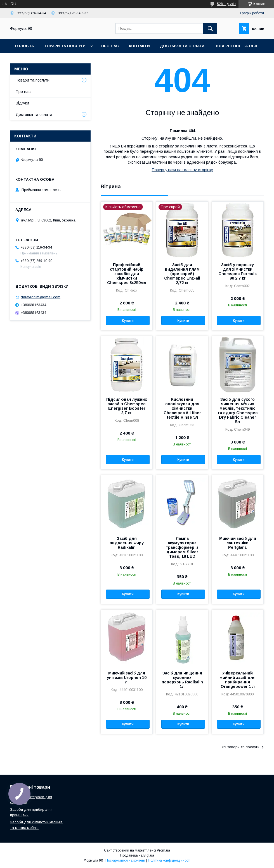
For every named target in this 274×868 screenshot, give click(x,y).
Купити (128, 321)
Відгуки (22, 103)
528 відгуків (226, 4)
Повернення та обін (237, 46)
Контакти (139, 46)
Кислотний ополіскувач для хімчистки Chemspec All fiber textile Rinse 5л (182, 408)
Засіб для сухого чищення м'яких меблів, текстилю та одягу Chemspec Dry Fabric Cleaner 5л (238, 411)
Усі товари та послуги (240, 747)
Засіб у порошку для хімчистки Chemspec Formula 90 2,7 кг (238, 271)
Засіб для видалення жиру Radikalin (127, 543)
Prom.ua (163, 850)
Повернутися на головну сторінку (182, 170)
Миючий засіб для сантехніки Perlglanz (238, 543)
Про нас (110, 46)
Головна (24, 46)
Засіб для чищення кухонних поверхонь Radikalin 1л (182, 680)
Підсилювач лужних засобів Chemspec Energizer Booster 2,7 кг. (127, 406)
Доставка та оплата (182, 46)
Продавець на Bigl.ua (137, 855)
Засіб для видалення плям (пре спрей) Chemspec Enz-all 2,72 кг (182, 274)
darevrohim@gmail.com (41, 297)
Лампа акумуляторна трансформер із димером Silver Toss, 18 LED (182, 547)
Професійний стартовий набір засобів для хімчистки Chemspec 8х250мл (127, 274)
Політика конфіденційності (169, 860)
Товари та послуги (65, 46)
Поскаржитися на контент (125, 860)
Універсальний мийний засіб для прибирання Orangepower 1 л (238, 680)
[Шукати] (210, 28)
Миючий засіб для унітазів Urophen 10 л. (127, 678)
